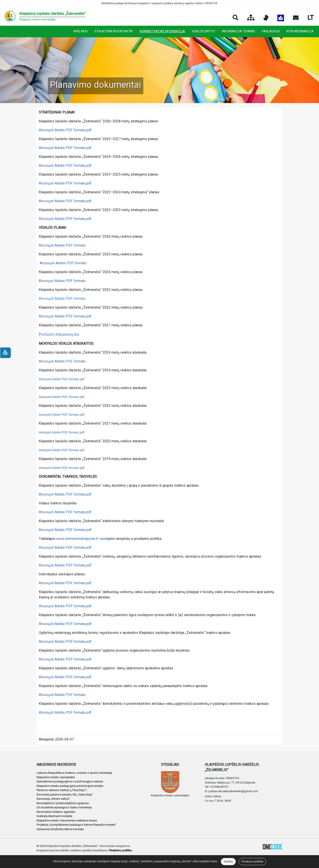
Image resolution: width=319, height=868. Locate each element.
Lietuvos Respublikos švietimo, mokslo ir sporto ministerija (74, 773)
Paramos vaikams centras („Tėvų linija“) (62, 790)
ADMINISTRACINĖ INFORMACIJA (162, 31)
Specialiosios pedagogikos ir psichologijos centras (70, 781)
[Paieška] (235, 18)
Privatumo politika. (121, 850)
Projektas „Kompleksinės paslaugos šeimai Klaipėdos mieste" (76, 825)
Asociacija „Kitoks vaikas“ (53, 799)
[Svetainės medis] (251, 18)
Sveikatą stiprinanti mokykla (54, 816)
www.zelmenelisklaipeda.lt (77, 539)
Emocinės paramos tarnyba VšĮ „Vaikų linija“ (65, 795)
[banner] (45, 16)
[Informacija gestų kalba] (266, 18)
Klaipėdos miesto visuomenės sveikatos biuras (67, 820)
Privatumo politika (252, 862)
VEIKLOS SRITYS (203, 31)
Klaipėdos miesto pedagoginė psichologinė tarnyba (70, 786)
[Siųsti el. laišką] (296, 18)
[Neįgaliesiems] (6, 353)
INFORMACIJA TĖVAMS (238, 31)
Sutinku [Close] (228, 862)
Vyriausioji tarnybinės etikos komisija (60, 829)
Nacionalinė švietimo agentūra (56, 812)
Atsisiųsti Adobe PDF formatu (62, 245)
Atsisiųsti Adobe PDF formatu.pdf (65, 130)
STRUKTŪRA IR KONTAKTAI (114, 31)
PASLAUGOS (271, 31)
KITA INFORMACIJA (300, 31)
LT (311, 18)
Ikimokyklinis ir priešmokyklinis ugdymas (63, 803)
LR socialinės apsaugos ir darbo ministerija (64, 807)
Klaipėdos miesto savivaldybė (56, 777)
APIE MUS (81, 31)
